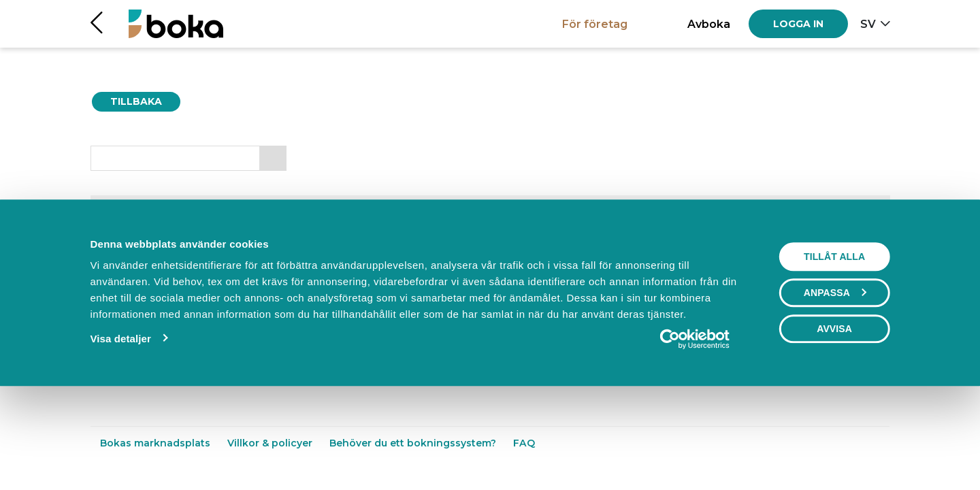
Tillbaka (136, 101)
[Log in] (798, 24)
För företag (595, 24)
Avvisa (834, 421)
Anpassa (835, 385)
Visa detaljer (120, 430)
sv (868, 24)
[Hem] (176, 23)
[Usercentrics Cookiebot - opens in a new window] (695, 431)
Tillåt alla (834, 348)
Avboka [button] (709, 24)
